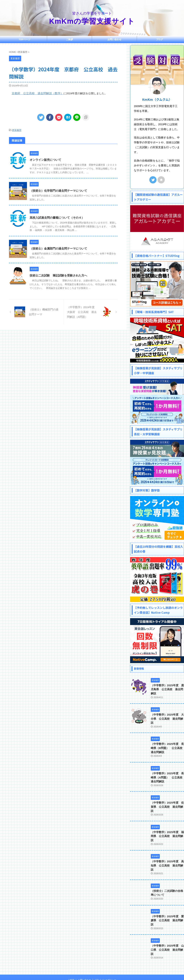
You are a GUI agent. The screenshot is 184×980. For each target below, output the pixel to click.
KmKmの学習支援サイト (92, 21)
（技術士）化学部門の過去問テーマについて (58, 190)
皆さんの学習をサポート (92, 963)
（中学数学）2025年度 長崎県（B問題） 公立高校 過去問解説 (167, 744)
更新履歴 (17, 130)
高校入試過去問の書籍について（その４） (57, 217)
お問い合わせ (114, 39)
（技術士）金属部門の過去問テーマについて (58, 248)
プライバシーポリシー (105, 956)
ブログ (159, 39)
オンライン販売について (45, 160)
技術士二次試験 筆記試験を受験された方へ (58, 275)
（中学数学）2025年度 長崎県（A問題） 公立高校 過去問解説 (167, 773)
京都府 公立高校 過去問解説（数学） (36, 93)
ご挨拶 (69, 39)
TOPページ (25, 39)
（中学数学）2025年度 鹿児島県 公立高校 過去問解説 (167, 689)
